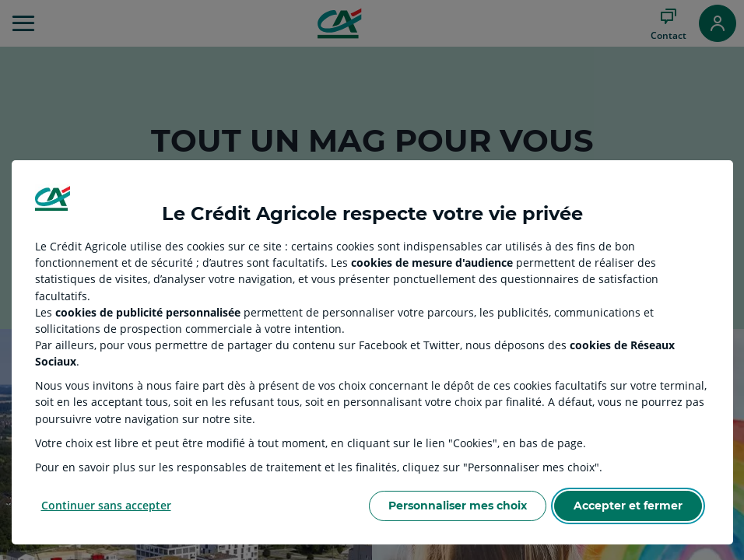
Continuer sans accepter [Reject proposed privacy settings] (106, 505)
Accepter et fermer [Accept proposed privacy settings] (628, 506)
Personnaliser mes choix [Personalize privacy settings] (458, 506)
